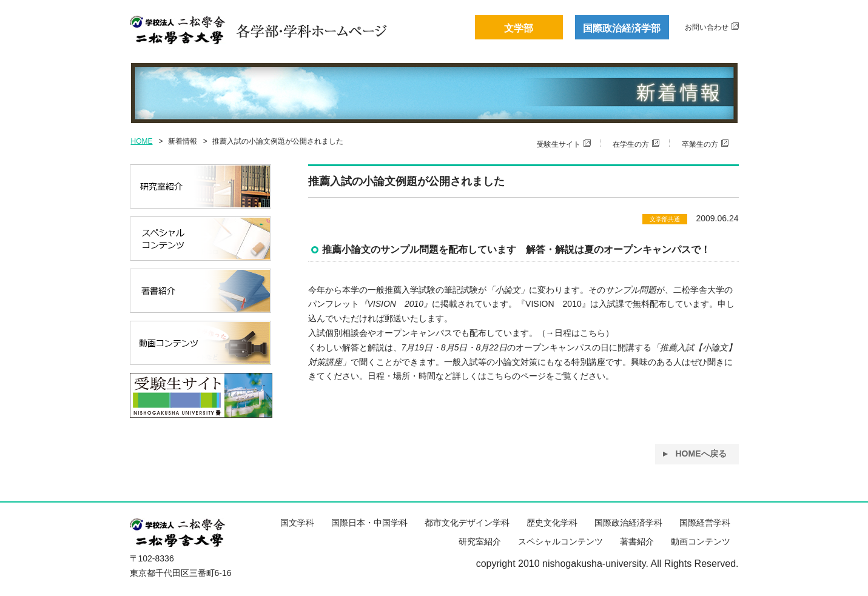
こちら (593, 333)
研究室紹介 (480, 541)
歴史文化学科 (552, 523)
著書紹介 (637, 541)
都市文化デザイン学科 (467, 523)
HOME (142, 141)
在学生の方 (631, 144)
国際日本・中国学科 (369, 523)
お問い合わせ (707, 27)
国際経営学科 (705, 523)
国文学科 (297, 523)
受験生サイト (559, 144)
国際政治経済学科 (628, 523)
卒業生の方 (700, 144)
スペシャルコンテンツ (560, 541)
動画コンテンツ (701, 541)
